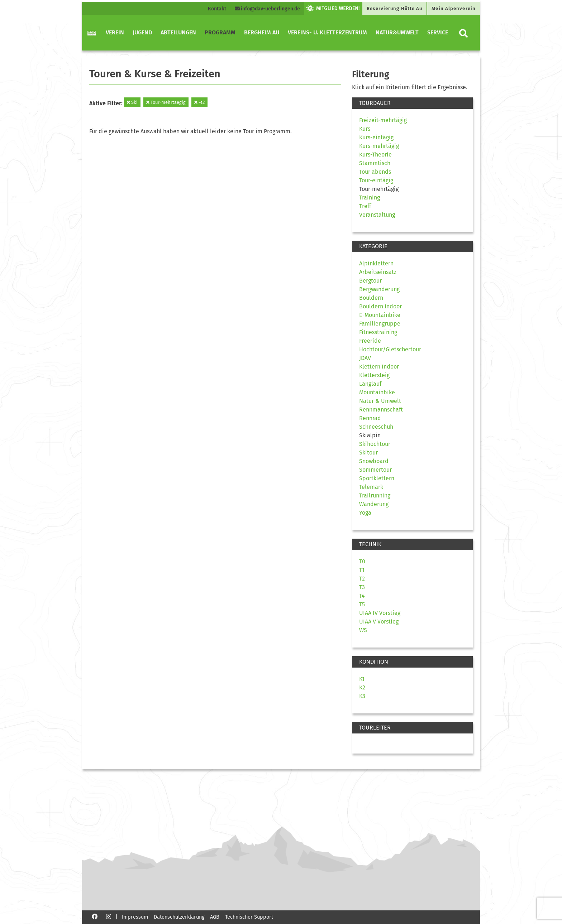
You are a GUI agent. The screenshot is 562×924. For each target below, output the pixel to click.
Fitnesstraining (378, 332)
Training (370, 198)
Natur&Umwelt (397, 32)
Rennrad (370, 418)
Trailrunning (375, 495)
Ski (132, 102)
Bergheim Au (262, 32)
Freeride (370, 341)
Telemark (371, 487)
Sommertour (375, 470)
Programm (220, 32)
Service (438, 32)
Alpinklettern (376, 263)
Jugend (142, 32)
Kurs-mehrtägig (379, 146)
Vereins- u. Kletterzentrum (327, 32)
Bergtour (370, 281)
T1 (362, 570)
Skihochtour (375, 444)
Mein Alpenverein (454, 8)
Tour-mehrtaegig (166, 102)
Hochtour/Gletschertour (390, 349)
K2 (362, 687)
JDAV (365, 358)
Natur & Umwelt (380, 401)
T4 (362, 596)
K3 (362, 696)
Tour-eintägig (376, 180)
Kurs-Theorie (375, 155)
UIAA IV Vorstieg (380, 613)
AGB (215, 917)
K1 (362, 679)
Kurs (365, 129)
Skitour (368, 453)
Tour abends (375, 172)
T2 (362, 579)
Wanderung (374, 504)
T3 (362, 587)
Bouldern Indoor (380, 306)
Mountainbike (377, 392)
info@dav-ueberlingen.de (267, 9)
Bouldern (371, 298)
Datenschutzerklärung (179, 917)
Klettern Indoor (379, 367)
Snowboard (374, 461)
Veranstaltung (377, 215)
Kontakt (217, 9)
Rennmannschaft (381, 410)
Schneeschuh (376, 427)
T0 (362, 561)
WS (363, 630)
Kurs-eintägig (376, 137)
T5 (362, 604)
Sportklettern (377, 478)
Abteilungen (178, 32)
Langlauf (370, 384)
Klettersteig (374, 375)
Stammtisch (375, 163)
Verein (115, 32)
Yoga (365, 513)
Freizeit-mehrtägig (383, 120)
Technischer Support (249, 917)
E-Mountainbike (380, 315)
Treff (365, 206)
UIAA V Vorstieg (379, 622)
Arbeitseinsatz (378, 272)
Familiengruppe (380, 324)
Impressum (135, 917)
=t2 (199, 102)
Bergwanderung (379, 289)
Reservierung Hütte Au (394, 8)
